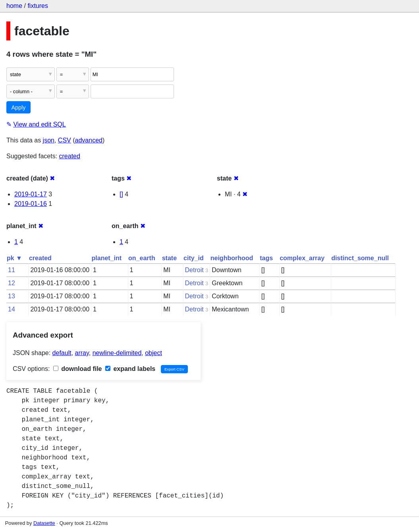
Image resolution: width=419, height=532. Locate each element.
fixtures (38, 6)
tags (266, 258)
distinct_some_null (360, 258)
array (82, 353)
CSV (65, 140)
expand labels (130, 369)
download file (78, 369)
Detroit (194, 270)
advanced (89, 140)
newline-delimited (117, 353)
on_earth (142, 258)
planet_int (107, 258)
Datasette (44, 523)
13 (12, 296)
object (154, 353)
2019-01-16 (31, 204)
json (49, 140)
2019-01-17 (31, 194)
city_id (194, 258)
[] (121, 194)
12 (12, 283)
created (70, 156)
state (169, 258)
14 (12, 309)
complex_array (302, 258)
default (62, 353)
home (14, 6)
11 (12, 270)
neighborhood (232, 258)
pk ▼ (14, 258)
